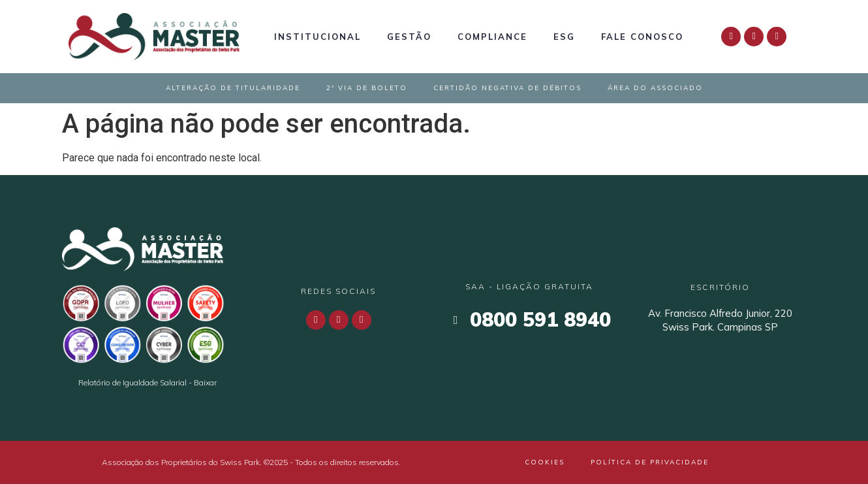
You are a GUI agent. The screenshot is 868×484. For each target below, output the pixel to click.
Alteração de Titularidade (233, 88)
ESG (564, 37)
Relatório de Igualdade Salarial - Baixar (147, 382)
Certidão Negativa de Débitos (507, 88)
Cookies (545, 462)
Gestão (409, 37)
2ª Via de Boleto (367, 88)
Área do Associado (655, 88)
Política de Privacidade (650, 462)
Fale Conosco (642, 37)
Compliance (492, 37)
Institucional (318, 37)
